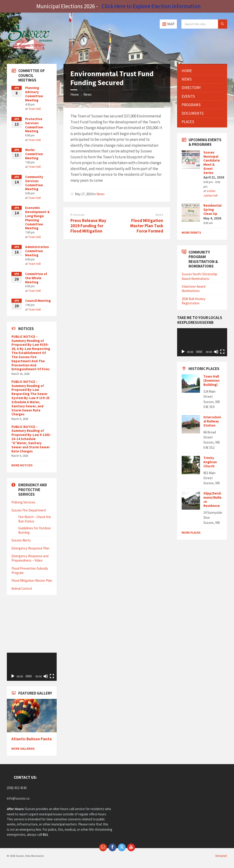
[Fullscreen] (52, 676)
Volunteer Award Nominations (194, 289)
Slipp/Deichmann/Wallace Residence (212, 499)
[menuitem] (202, 71)
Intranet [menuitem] (221, 856)
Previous (77, 215)
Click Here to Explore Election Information (151, 6)
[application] (32, 667)
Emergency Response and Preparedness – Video (30, 558)
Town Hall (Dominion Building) (211, 380)
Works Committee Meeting (34, 154)
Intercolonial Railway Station (212, 421)
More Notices (22, 465)
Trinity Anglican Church (210, 462)
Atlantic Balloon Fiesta (32, 739)
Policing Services (23, 502)
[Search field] (204, 24)
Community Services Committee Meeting (34, 183)
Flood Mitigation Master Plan (32, 580)
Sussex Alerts (21, 540)
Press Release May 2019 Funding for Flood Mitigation (88, 226)
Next (159, 215)
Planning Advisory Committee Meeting (34, 94)
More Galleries (23, 749)
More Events (191, 233)
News (88, 94)
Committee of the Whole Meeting (36, 278)
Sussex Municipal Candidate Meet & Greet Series (212, 162)
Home (75, 94)
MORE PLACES (191, 533)
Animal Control (22, 588)
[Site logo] (30, 55)
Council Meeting (38, 301)
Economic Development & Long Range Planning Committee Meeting (37, 218)
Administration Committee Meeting (37, 251)
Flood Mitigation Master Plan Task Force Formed (147, 226)
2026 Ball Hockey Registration (194, 301)
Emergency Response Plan (30, 548)
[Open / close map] (168, 24)
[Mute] (46, 676)
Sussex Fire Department (29, 510)
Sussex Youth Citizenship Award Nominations (199, 276)
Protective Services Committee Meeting (34, 125)
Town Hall (35, 109)
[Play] (13, 676)
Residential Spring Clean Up (212, 210)
